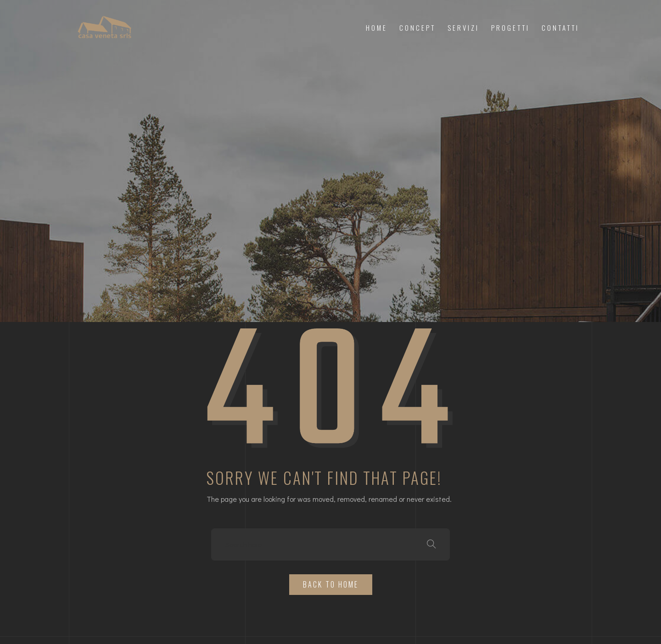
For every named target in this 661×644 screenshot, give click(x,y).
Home (377, 28)
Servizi (463, 28)
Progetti (510, 28)
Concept (417, 28)
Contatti (560, 28)
